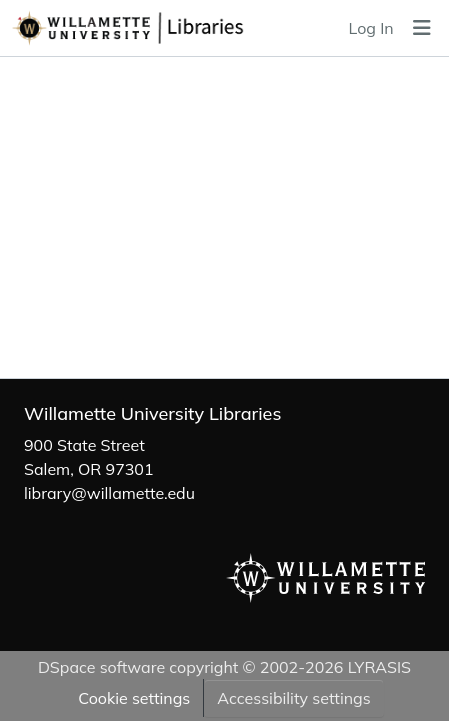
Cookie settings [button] (134, 698)
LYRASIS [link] (379, 667)
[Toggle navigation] (422, 28)
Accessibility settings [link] (293, 698)
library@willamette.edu (109, 493)
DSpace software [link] (101, 667)
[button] (165, 28)
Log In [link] (371, 28)
